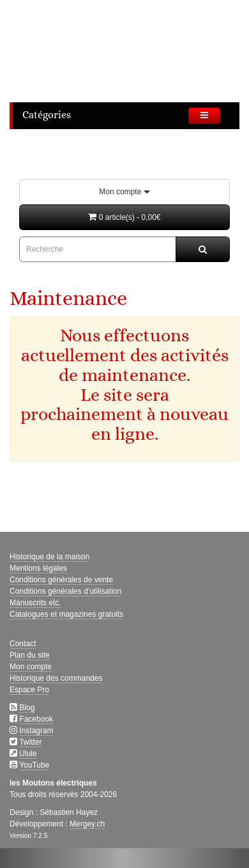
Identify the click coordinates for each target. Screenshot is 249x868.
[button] (124, 217)
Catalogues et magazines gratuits (66, 614)
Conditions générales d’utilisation (65, 591)
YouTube (34, 765)
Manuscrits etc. (35, 603)
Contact (23, 644)
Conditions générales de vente (61, 580)
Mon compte (124, 192)
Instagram (36, 731)
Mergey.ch (87, 824)
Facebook (36, 719)
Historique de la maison (49, 557)
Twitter (30, 742)
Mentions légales (38, 568)
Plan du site (30, 655)
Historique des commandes (56, 678)
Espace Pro (29, 690)
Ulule (28, 754)
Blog (27, 708)
